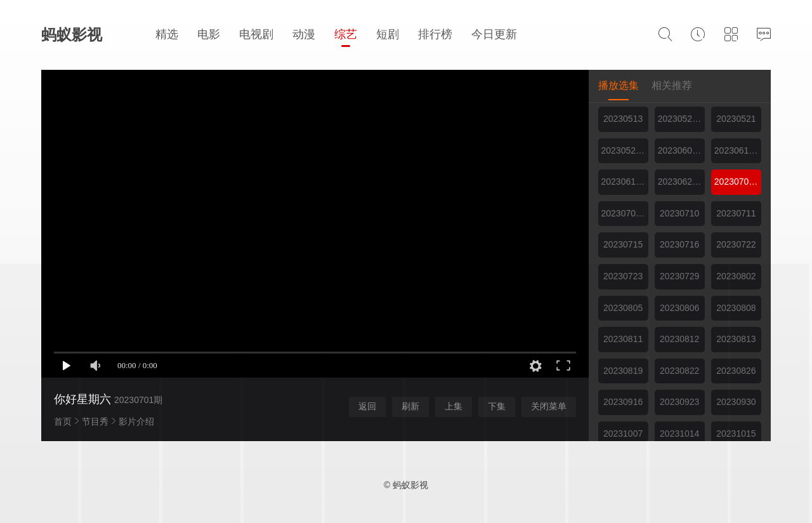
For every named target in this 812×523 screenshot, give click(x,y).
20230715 (623, 244)
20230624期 (681, 182)
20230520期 (681, 119)
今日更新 (494, 34)
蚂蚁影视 (72, 35)
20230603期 (681, 150)
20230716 (679, 244)
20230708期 (625, 213)
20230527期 (625, 150)
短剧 (388, 34)
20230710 (679, 213)
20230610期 (738, 150)
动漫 (304, 34)
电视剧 (256, 34)
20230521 (736, 119)
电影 (209, 34)
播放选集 (619, 85)
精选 (167, 34)
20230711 (736, 213)
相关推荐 (672, 85)
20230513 (623, 119)
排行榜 (435, 34)
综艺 (346, 34)
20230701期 (738, 182)
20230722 (736, 244)
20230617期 (625, 182)
